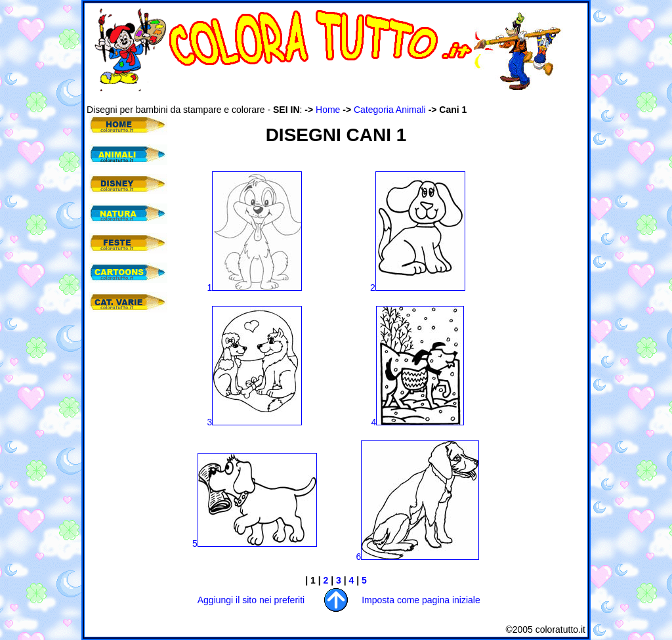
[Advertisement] (325, 97)
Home (328, 110)
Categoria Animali (390, 110)
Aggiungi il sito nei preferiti (251, 600)
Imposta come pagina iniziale (421, 600)
